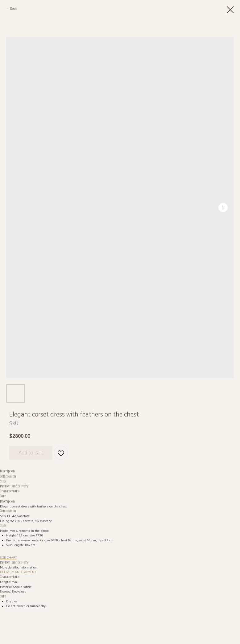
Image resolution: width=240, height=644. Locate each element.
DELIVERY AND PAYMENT (18, 572)
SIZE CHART (8, 558)
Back (14, 8)
